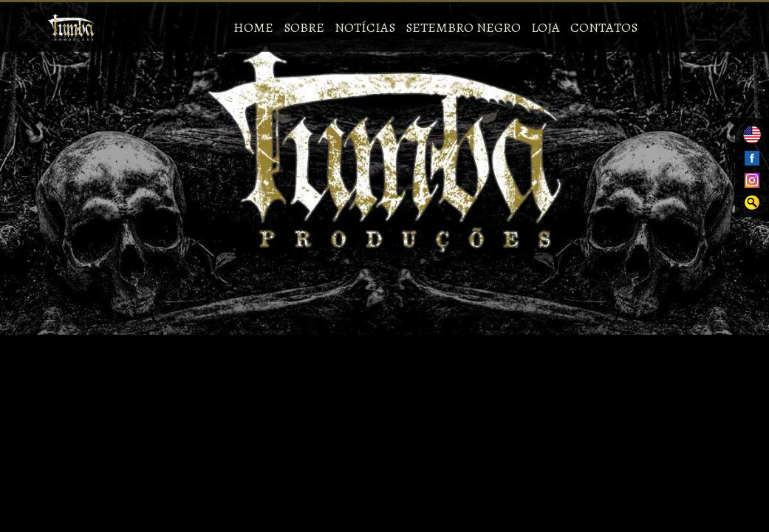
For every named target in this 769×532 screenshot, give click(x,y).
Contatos (604, 27)
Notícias (365, 27)
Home (253, 27)
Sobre (304, 27)
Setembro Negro (463, 27)
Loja (546, 27)
